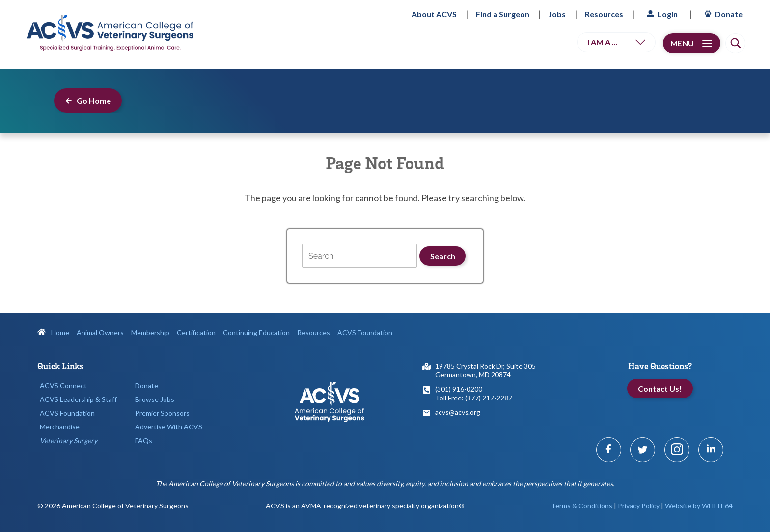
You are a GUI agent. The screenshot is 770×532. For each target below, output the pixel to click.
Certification (196, 332)
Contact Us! (660, 388)
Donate (722, 14)
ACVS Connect (63, 386)
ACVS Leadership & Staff (78, 399)
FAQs (144, 440)
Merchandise (60, 427)
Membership (150, 332)
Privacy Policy (639, 506)
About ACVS (434, 14)
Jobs (557, 14)
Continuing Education (256, 332)
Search (443, 256)
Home (53, 332)
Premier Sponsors (162, 413)
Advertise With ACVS (169, 427)
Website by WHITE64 (699, 506)
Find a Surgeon (503, 14)
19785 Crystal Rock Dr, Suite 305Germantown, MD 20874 (485, 370)
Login (661, 14)
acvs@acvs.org (458, 412)
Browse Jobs (155, 399)
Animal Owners (100, 332)
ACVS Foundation (365, 332)
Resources (604, 14)
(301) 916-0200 (459, 389)
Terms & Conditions (582, 506)
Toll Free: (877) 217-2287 (474, 398)
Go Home (88, 100)
